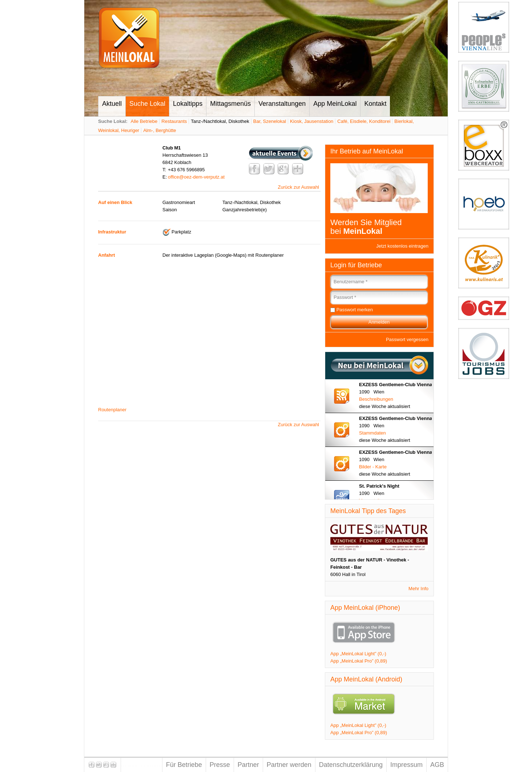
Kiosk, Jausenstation (312, 121)
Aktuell (112, 104)
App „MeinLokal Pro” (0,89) (359, 661)
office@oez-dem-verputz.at (196, 177)
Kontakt (375, 104)
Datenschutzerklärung (351, 765)
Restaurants (174, 121)
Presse (220, 765)
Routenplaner (112, 410)
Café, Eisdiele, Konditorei (364, 121)
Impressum (406, 765)
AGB (437, 765)
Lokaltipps (188, 104)
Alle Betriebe (144, 121)
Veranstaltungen (282, 104)
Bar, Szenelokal (270, 121)
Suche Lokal (147, 104)
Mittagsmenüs (230, 104)
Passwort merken (355, 310)
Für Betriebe (184, 765)
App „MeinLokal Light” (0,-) (358, 654)
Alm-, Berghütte (160, 130)
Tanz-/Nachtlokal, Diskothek (220, 121)
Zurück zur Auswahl (299, 187)
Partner (248, 765)
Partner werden (289, 765)
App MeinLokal (335, 104)
